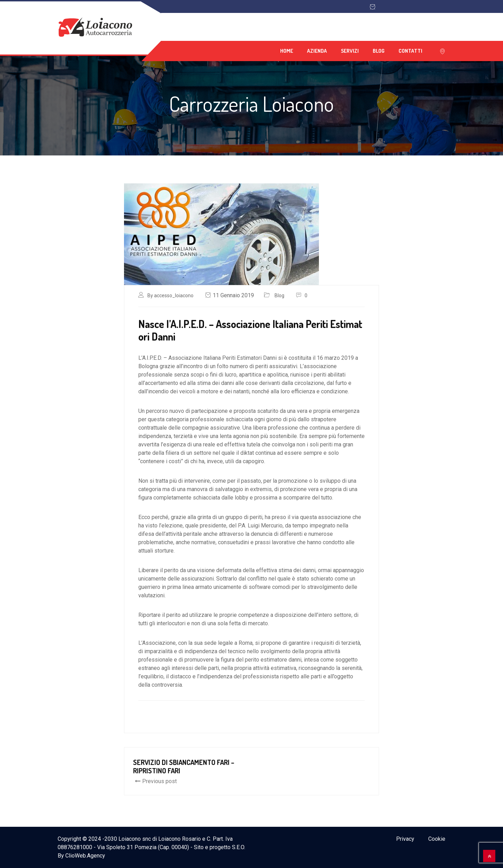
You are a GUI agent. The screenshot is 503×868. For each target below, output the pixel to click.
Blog (379, 51)
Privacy (405, 839)
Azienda (317, 51)
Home (287, 51)
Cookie (437, 839)
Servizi (350, 51)
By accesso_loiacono (170, 296)
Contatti (410, 51)
